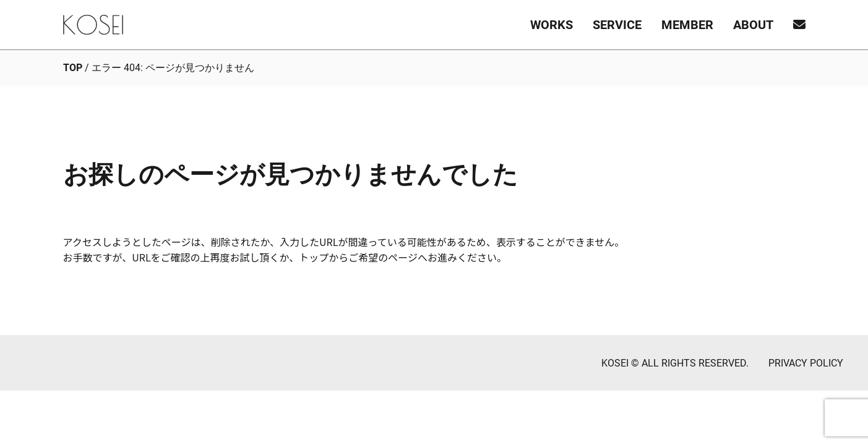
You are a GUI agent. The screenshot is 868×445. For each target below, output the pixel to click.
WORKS (552, 25)
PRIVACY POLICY (806, 363)
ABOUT (753, 25)
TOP (73, 68)
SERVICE (617, 25)
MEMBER (687, 25)
